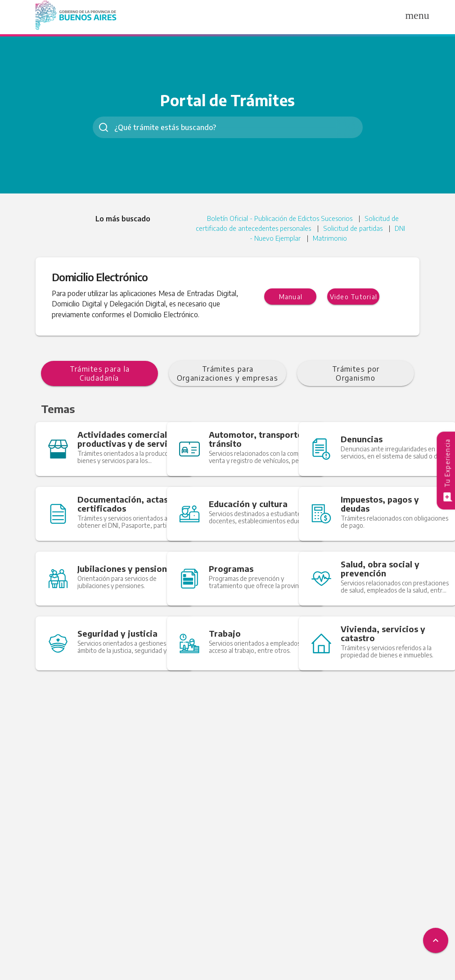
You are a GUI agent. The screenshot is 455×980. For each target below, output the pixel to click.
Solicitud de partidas (364, 229)
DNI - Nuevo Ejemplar (276, 240)
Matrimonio (338, 240)
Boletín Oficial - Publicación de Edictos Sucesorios (277, 218)
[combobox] (228, 127)
